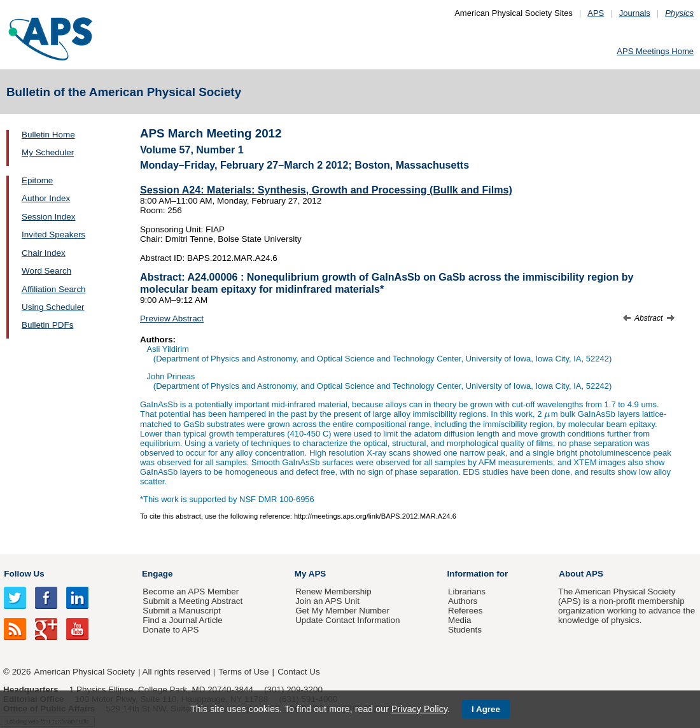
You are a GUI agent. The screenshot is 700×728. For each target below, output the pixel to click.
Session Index (48, 217)
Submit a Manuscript (181, 611)
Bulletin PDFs (47, 325)
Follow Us (24, 574)
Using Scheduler (53, 307)
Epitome (37, 180)
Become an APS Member (191, 591)
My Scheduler (48, 152)
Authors (463, 601)
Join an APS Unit (327, 601)
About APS (581, 574)
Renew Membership (333, 591)
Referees (465, 611)
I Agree (486, 709)
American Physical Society (85, 672)
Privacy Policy (419, 709)
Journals (635, 13)
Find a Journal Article (182, 620)
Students (465, 630)
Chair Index (44, 253)
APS (596, 13)
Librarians (467, 591)
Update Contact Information (347, 620)
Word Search (46, 271)
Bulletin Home (48, 135)
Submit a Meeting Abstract (192, 601)
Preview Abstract (172, 318)
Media (460, 620)
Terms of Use (243, 672)
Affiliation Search (54, 289)
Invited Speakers (53, 234)
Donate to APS (171, 630)
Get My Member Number (342, 611)
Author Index (46, 198)
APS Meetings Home (655, 51)
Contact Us (298, 672)
